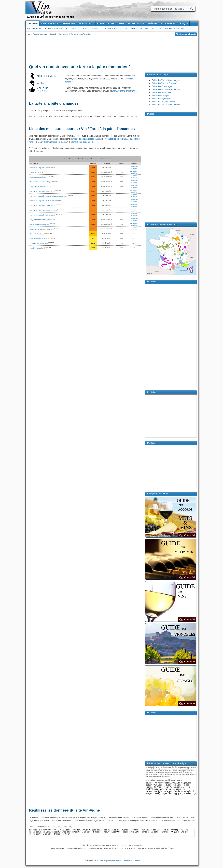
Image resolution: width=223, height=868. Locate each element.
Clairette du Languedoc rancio (87, 139)
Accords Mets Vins (54, 29)
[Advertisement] (112, 51)
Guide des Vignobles (161, 99)
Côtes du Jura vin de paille (38, 239)
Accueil (103, 861)
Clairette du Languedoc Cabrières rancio (43, 210)
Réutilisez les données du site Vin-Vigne (64, 810)
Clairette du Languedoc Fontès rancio (42, 191)
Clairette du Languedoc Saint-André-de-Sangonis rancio (48, 196)
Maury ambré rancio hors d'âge (52, 142)
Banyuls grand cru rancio (124, 91)
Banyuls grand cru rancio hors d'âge (42, 229)
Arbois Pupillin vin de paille (39, 243)
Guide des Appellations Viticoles (166, 105)
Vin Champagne (34, 29)
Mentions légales (114, 861)
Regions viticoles (113, 29)
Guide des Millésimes (161, 92)
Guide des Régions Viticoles (164, 102)
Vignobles (96, 29)
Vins (160, 29)
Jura (134, 234)
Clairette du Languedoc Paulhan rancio (43, 201)
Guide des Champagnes (163, 86)
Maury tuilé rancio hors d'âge (39, 224)
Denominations (148, 29)
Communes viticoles (175, 29)
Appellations (131, 29)
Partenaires (128, 861)
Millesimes (71, 29)
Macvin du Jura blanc (37, 234)
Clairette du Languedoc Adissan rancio (43, 215)
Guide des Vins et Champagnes (166, 80)
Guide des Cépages (161, 96)
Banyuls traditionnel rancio (38, 177)
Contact (137, 861)
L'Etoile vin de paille (36, 248)
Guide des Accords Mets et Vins (166, 89)
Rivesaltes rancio (111, 139)
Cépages (84, 29)
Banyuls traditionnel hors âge (39, 220)
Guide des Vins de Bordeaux (165, 83)
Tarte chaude (131, 117)
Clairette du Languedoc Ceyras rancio (42, 206)
